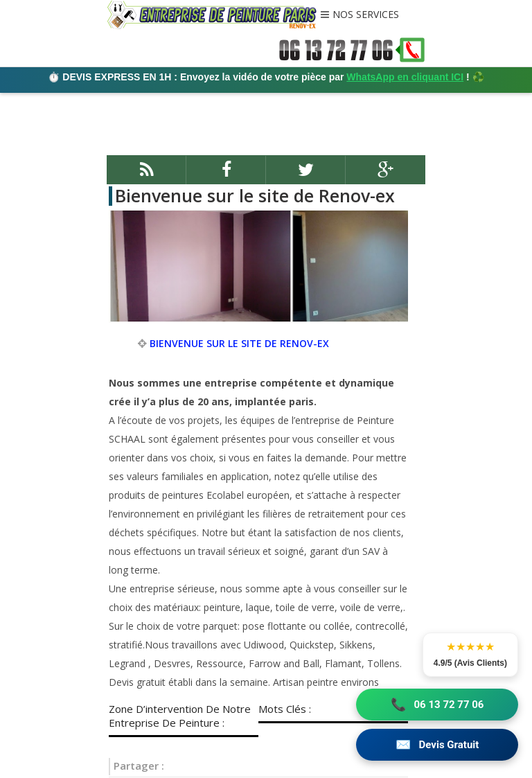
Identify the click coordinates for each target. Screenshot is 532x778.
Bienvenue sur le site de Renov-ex (255, 195)
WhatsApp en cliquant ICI (405, 77)
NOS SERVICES (366, 15)
